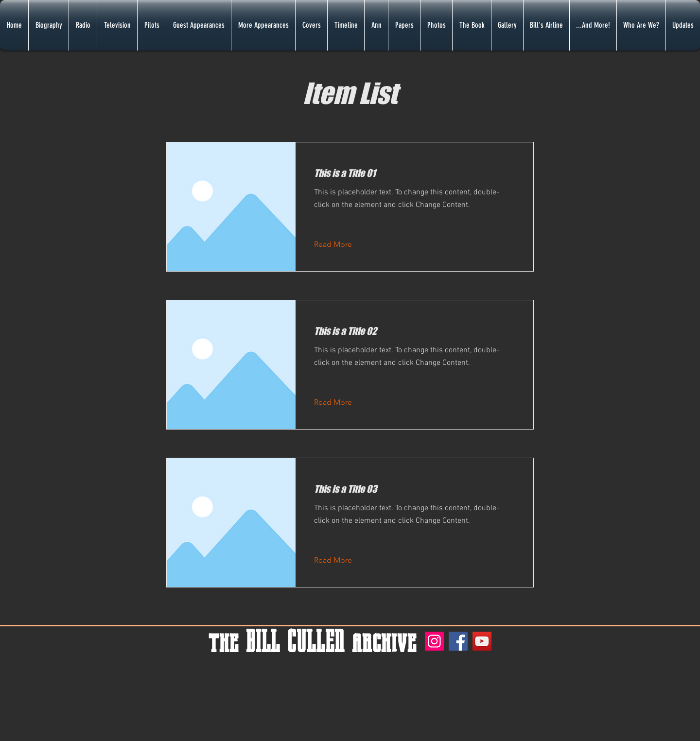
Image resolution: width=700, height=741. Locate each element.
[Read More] (341, 244)
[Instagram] (434, 641)
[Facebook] (458, 641)
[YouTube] (482, 641)
